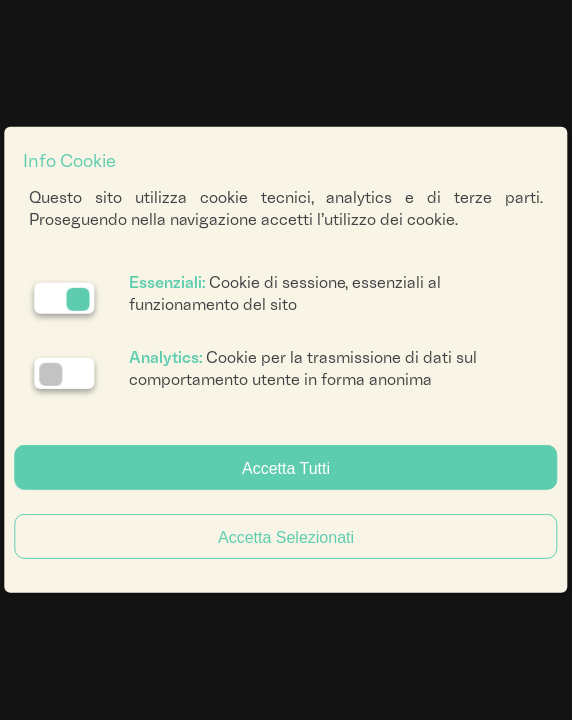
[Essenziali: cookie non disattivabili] (64, 298)
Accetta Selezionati (286, 537)
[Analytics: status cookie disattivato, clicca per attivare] (64, 373)
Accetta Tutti (286, 468)
